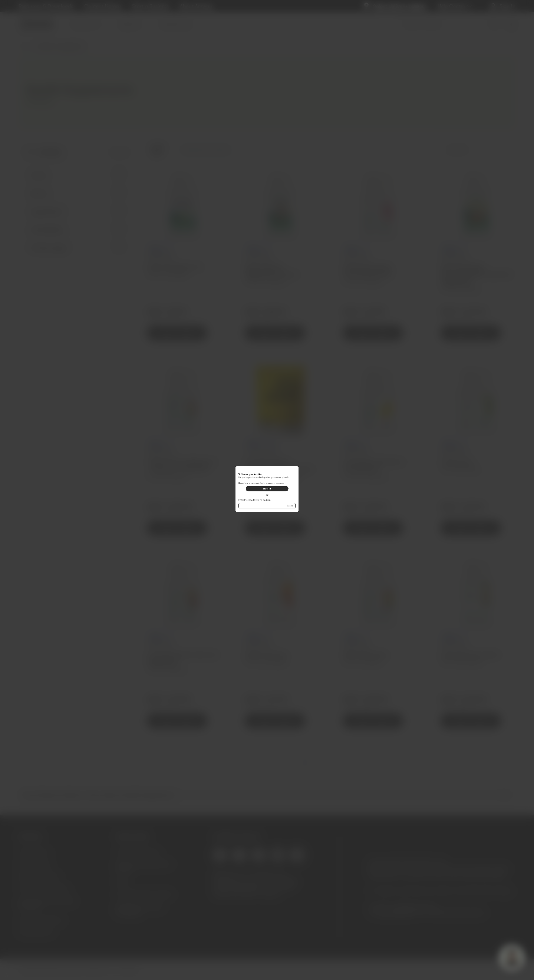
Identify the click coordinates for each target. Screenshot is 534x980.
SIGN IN (267, 486)
